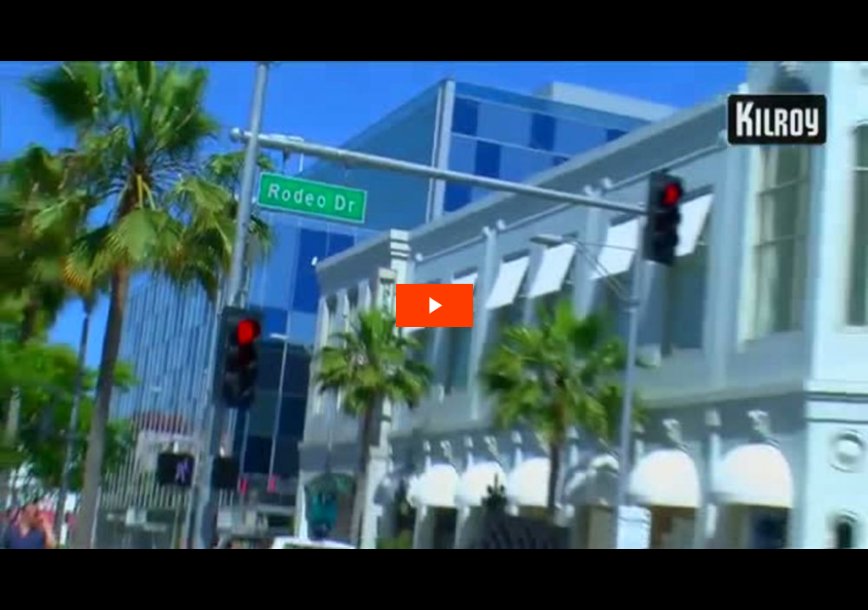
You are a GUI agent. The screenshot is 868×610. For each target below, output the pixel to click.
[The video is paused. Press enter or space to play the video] (434, 305)
